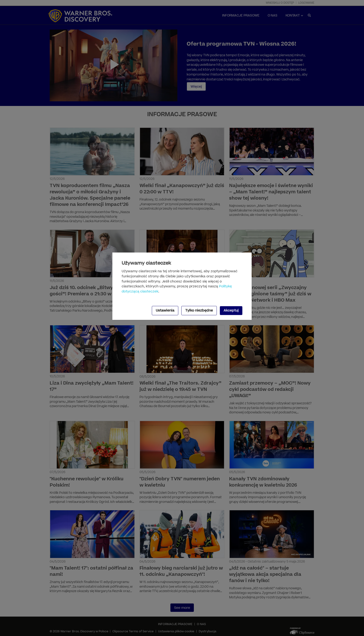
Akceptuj (231, 311)
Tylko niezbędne (199, 311)
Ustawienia (165, 311)
